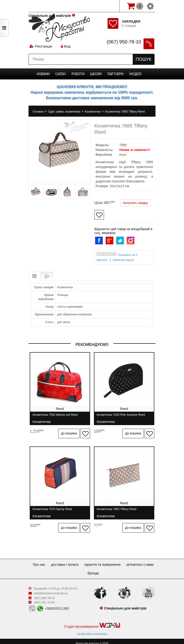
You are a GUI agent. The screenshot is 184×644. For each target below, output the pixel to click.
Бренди (111, 569)
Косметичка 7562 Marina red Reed (55, 417)
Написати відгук (123, 260)
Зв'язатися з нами (84, 569)
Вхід (66, 47)
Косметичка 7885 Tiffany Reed (125, 112)
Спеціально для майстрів (50, 6)
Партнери (115, 74)
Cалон (61, 74)
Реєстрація (44, 47)
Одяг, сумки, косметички (65, 112)
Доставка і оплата (81, 560)
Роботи (78, 74)
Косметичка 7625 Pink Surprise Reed (123, 417)
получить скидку (135, 203)
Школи (96, 74)
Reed (123, 155)
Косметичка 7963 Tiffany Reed (118, 509)
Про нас (54, 560)
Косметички (93, 112)
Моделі (135, 74)
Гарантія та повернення (121, 560)
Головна (38, 112)
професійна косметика (92, 630)
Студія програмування (92, 622)
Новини (44, 74)
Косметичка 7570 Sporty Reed (52, 509)
